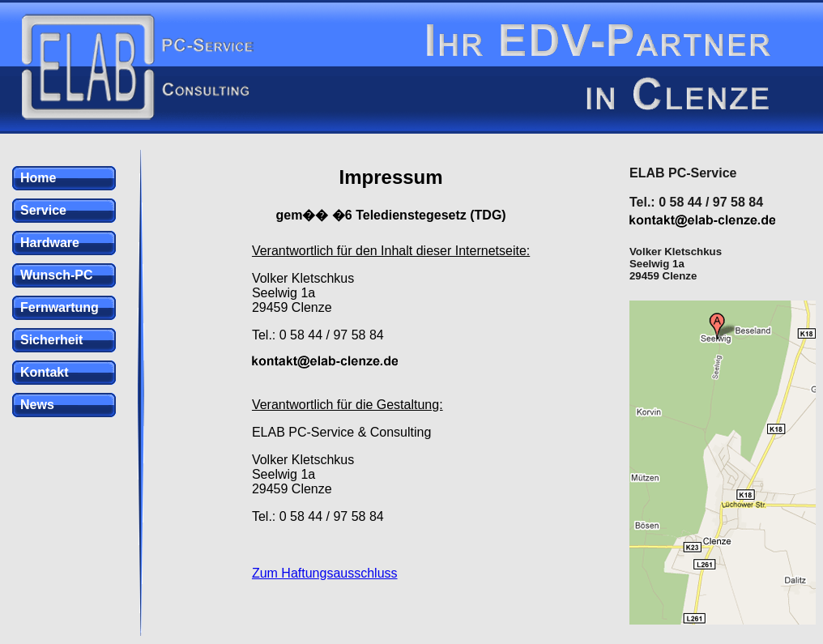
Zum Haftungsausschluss (325, 573)
